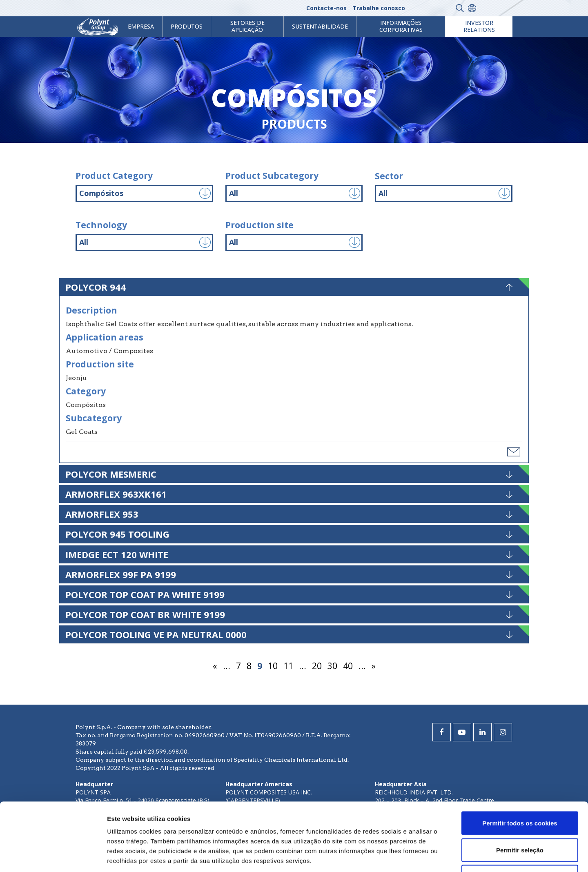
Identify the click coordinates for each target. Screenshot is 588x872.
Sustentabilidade (320, 26)
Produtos (187, 26)
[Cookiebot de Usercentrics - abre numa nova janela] (53, 856)
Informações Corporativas (401, 26)
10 (273, 666)
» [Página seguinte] (374, 666)
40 (348, 666)
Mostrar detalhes (448, 856)
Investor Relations (479, 26)
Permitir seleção (520, 782)
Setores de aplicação (247, 26)
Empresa (141, 26)
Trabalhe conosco (379, 8)
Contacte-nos (326, 8)
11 (288, 666)
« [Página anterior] (215, 666)
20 (317, 666)
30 (332, 666)
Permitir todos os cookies (520, 755)
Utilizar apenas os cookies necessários (520, 813)
